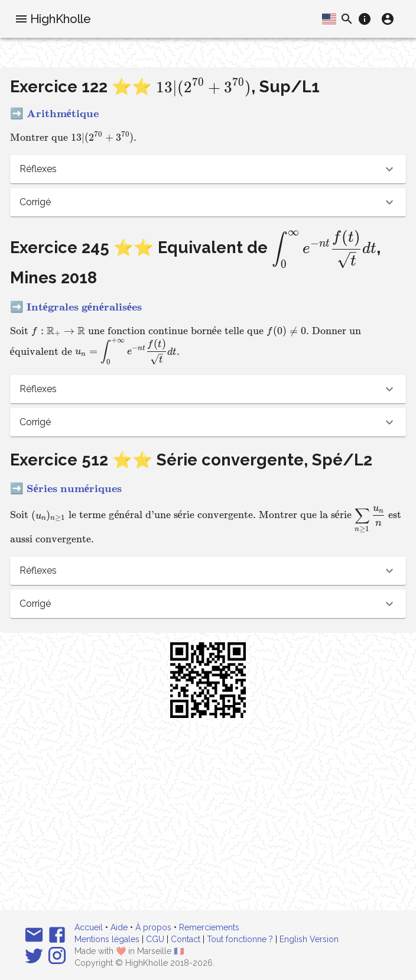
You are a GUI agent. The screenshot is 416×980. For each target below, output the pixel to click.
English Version (309, 939)
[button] (208, 169)
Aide (119, 927)
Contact (186, 939)
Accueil (89, 927)
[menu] (21, 19)
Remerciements (209, 927)
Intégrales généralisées (84, 307)
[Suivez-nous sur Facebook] (57, 935)
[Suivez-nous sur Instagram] (57, 955)
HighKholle (61, 19)
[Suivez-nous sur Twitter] (34, 955)
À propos (153, 927)
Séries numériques (74, 489)
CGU (155, 939)
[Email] (34, 935)
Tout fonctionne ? (240, 939)
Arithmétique (63, 114)
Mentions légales (107, 939)
